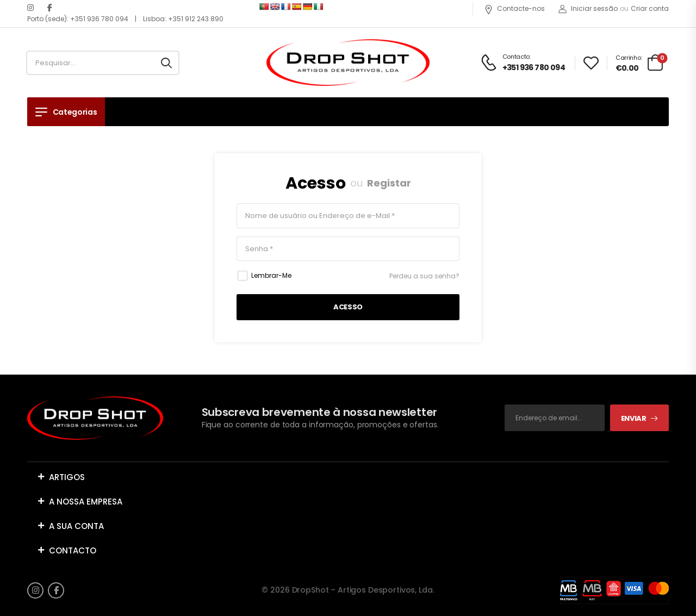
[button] (348, 477)
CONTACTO (73, 550)
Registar (389, 183)
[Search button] (166, 63)
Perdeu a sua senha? (424, 276)
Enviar (634, 418)
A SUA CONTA (76, 526)
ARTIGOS (67, 477)
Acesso (316, 183)
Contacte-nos (514, 8)
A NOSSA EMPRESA (86, 502)
